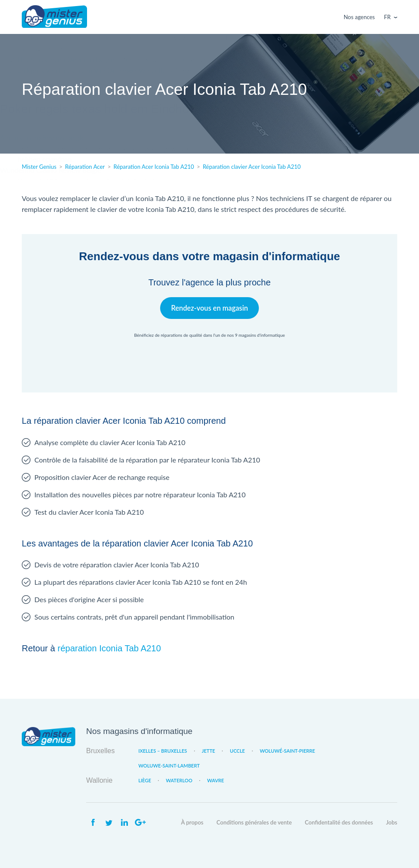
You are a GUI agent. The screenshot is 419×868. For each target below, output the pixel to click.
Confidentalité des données (339, 822)
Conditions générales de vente (254, 822)
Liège (145, 780)
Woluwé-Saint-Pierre (287, 751)
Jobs (392, 822)
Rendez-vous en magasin (209, 308)
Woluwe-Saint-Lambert (169, 766)
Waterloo (179, 780)
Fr (388, 17)
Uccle (237, 751)
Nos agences (359, 17)
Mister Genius (54, 17)
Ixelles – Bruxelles (163, 751)
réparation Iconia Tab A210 (109, 648)
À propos (192, 822)
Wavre (216, 780)
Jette (208, 751)
